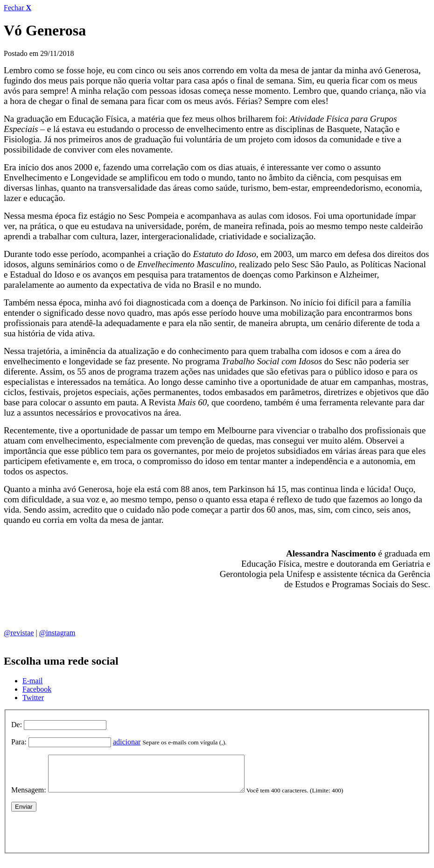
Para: (19, 742)
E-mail (33, 681)
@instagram (57, 633)
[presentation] (82, 837)
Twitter (33, 698)
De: (17, 725)
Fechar (17, 8)
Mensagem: (29, 797)
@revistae (19, 633)
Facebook (37, 689)
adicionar (127, 742)
